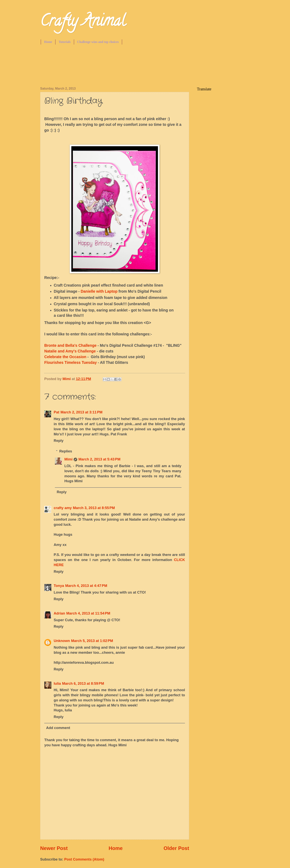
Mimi (68, 459)
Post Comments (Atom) (84, 859)
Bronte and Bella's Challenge (70, 345)
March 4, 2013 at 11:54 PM (88, 613)
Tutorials (65, 42)
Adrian (59, 613)
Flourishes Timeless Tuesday (71, 363)
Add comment (58, 728)
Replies (66, 451)
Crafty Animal (83, 22)
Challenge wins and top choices (98, 42)
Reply (59, 441)
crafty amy (63, 508)
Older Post (176, 848)
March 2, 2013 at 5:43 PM (99, 459)
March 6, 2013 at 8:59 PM (83, 683)
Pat (57, 412)
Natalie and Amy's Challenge (70, 351)
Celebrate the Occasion (65, 357)
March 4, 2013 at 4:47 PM (86, 586)
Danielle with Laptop (99, 291)
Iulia (57, 683)
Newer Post (54, 848)
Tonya (59, 586)
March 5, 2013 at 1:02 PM (92, 641)
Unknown (62, 641)
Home (48, 42)
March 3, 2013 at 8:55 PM (94, 508)
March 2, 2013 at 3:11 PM (82, 412)
